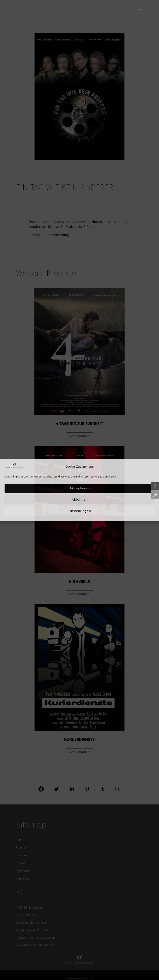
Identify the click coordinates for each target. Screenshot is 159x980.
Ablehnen (80, 500)
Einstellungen (80, 511)
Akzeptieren (80, 488)
